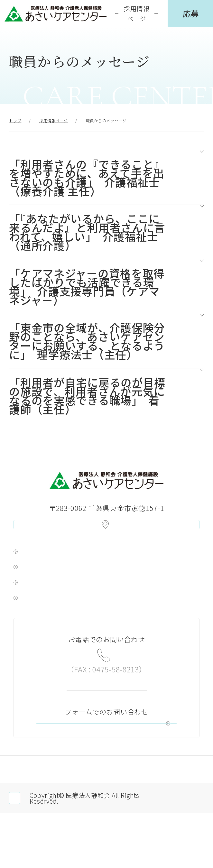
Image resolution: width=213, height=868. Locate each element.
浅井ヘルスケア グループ (59, 562)
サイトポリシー (106, 821)
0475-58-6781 (106, 674)
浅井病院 (32, 579)
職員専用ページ (38, 853)
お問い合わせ (126, 759)
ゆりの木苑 (36, 595)
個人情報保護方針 (42, 821)
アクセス (106, 530)
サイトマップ (171, 821)
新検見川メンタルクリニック (66, 612)
